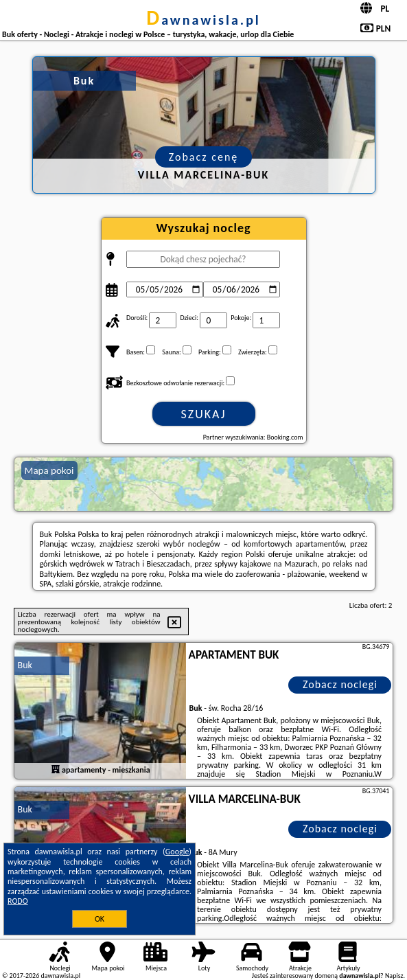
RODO (18, 901)
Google (177, 852)
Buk (25, 665)
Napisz (394, 976)
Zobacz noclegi (340, 684)
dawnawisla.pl (203, 20)
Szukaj (204, 414)
